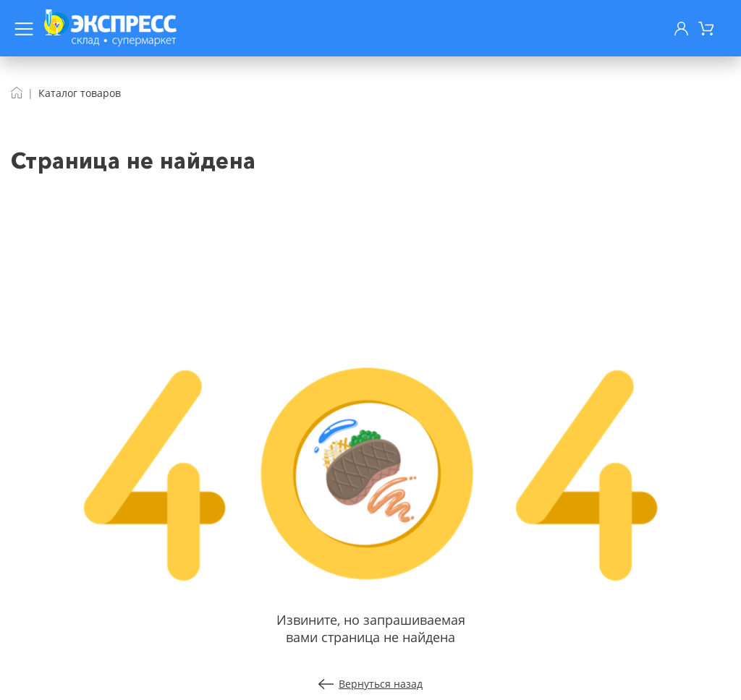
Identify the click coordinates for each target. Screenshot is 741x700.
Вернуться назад (371, 684)
